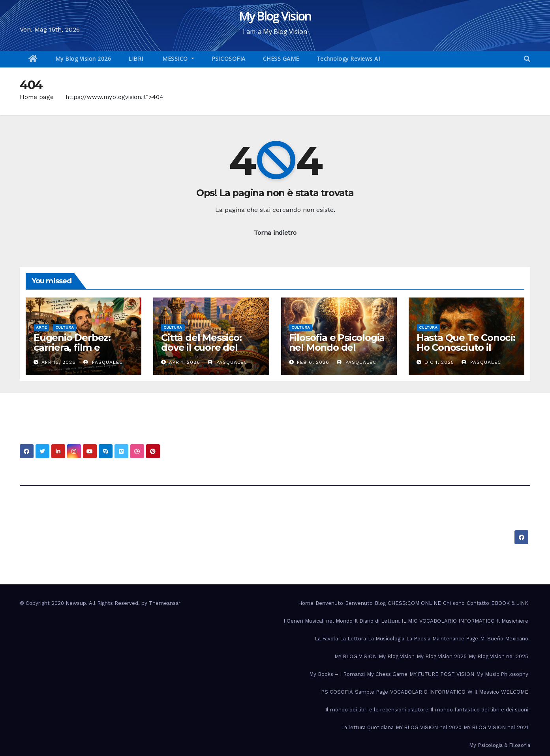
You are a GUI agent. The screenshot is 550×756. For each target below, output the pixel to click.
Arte (41, 327)
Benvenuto (329, 603)
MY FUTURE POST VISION (442, 674)
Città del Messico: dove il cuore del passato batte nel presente (202, 352)
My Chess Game (387, 674)
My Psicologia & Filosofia (500, 745)
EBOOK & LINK (510, 603)
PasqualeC (103, 362)
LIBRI (136, 59)
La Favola (326, 639)
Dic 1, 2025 (439, 362)
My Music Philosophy (502, 674)
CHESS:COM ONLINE (414, 603)
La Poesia (418, 639)
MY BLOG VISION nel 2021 (496, 727)
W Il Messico (483, 692)
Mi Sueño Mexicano (504, 639)
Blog (380, 603)
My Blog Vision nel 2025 (498, 656)
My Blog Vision (275, 16)
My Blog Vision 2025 (442, 656)
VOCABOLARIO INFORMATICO (428, 692)
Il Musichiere (512, 621)
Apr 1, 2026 (185, 362)
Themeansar (165, 603)
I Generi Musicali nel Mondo (318, 621)
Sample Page (372, 692)
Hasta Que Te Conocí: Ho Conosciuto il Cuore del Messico (466, 347)
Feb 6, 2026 (313, 362)
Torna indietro (275, 233)
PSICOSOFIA (229, 59)
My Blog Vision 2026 (83, 59)
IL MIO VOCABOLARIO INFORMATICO (448, 621)
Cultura (65, 327)
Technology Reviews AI (348, 59)
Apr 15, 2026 (59, 362)
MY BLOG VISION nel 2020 (429, 727)
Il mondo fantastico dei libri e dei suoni (479, 710)
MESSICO (175, 59)
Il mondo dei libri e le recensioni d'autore (377, 710)
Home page (37, 97)
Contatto (478, 603)
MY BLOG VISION (356, 656)
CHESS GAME (281, 59)
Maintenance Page (455, 639)
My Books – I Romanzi (337, 674)
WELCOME (515, 692)
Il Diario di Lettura (377, 621)
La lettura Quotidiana (367, 727)
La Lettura (353, 639)
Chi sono (454, 603)
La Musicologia (386, 639)
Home (306, 603)
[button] (527, 59)
